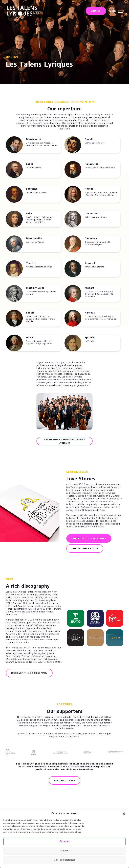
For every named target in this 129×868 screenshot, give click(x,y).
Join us (96, 12)
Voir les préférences (65, 860)
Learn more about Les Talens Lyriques (64, 442)
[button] (124, 814)
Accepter (64, 842)
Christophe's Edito (85, 549)
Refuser (64, 851)
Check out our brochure (89, 539)
